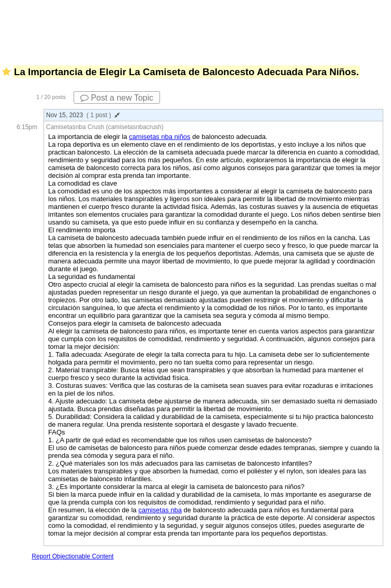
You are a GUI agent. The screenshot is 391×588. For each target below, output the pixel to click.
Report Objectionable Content (73, 556)
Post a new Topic (117, 98)
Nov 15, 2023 (83, 115)
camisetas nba (160, 510)
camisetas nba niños (160, 137)
